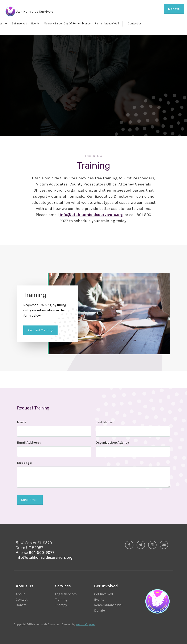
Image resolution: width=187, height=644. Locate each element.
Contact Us (135, 23)
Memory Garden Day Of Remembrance (67, 23)
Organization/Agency (112, 442)
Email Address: (29, 442)
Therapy (61, 605)
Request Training (38, 85)
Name (22, 422)
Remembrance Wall (107, 23)
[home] (28, 11)
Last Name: (105, 422)
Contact (22, 599)
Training (61, 599)
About (20, 594)
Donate (174, 9)
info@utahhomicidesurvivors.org (44, 557)
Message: (25, 463)
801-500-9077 (42, 553)
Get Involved (19, 23)
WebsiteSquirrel (85, 624)
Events (36, 23)
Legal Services (66, 594)
